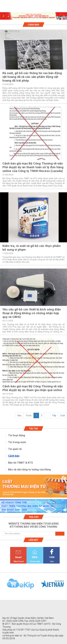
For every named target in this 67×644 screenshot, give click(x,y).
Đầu (19, 415)
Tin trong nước (17, 442)
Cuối (63, 415)
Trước (29, 415)
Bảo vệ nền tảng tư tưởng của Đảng (29, 470)
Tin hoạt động (17, 435)
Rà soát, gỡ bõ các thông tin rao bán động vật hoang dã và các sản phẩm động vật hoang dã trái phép (32, 77)
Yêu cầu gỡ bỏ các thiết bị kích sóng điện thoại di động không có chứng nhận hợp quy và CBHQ (32, 313)
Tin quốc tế (15, 449)
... (47, 415)
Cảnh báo (14, 456)
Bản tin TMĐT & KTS (20, 463)
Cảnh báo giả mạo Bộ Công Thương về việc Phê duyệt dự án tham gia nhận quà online (33, 388)
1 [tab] (33, 17)
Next (65, 586)
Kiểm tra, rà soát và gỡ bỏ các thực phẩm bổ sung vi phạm (32, 248)
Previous (2, 586)
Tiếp (54, 415)
